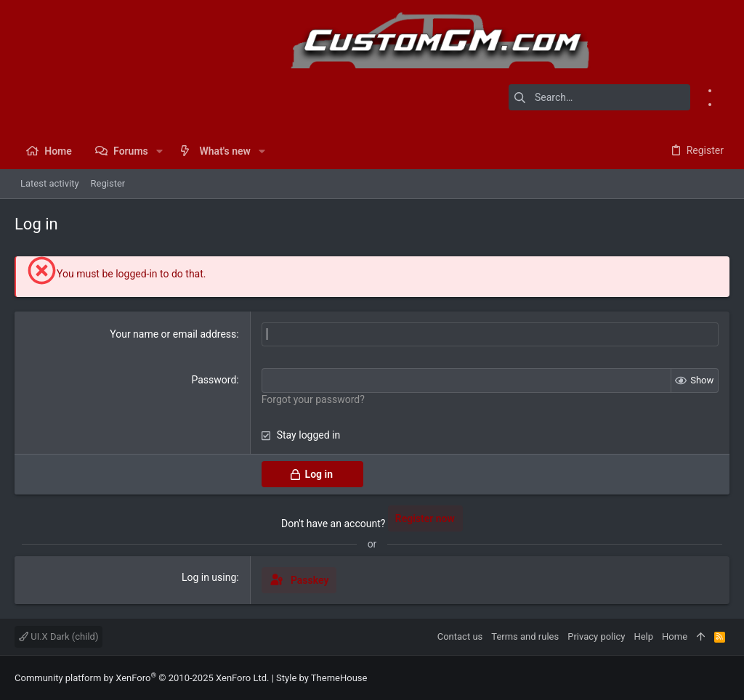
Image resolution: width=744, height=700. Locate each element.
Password (214, 380)
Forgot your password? (313, 399)
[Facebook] (724, 90)
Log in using (209, 577)
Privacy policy (596, 636)
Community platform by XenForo (142, 678)
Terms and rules (525, 636)
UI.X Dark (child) (58, 636)
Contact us (460, 636)
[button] (159, 151)
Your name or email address (173, 334)
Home (675, 636)
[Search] (599, 97)
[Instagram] (724, 104)
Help (643, 636)
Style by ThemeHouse (322, 678)
